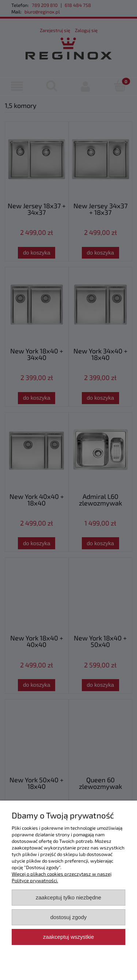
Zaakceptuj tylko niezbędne (68, 897)
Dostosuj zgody (69, 917)
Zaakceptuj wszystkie (68, 937)
